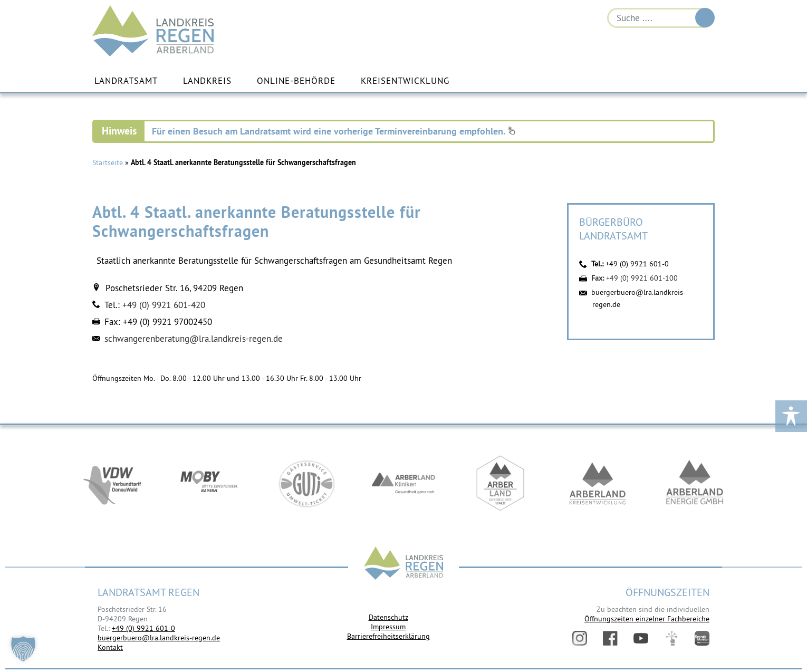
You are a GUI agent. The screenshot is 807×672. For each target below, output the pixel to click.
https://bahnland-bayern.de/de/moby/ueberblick (209, 483)
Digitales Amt (671, 638)
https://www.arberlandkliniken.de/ (403, 483)
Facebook (610, 638)
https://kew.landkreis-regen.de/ (598, 483)
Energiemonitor (702, 638)
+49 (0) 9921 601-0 (637, 264)
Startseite (108, 162)
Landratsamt (126, 81)
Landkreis (207, 81)
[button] (23, 649)
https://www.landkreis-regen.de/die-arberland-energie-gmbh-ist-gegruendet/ (695, 483)
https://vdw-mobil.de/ (112, 483)
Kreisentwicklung (405, 81)
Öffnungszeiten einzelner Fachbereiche (647, 619)
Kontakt (110, 647)
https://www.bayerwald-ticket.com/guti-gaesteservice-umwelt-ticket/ (306, 483)
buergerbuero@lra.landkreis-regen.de (159, 638)
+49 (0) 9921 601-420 (164, 305)
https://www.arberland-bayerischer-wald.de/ (501, 483)
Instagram (580, 638)
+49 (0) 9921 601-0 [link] (143, 628)
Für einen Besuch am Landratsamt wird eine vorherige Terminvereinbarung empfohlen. (334, 131)
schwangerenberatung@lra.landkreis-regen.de (194, 339)
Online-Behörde (296, 81)
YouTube (641, 638)
